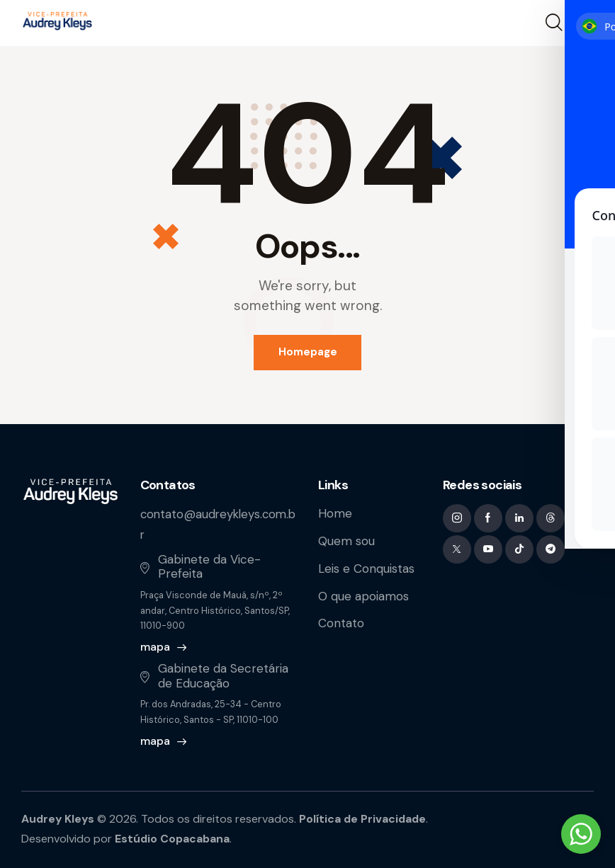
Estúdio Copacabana (173, 838)
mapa (155, 647)
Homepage (308, 353)
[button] (585, 23)
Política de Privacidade (366, 818)
